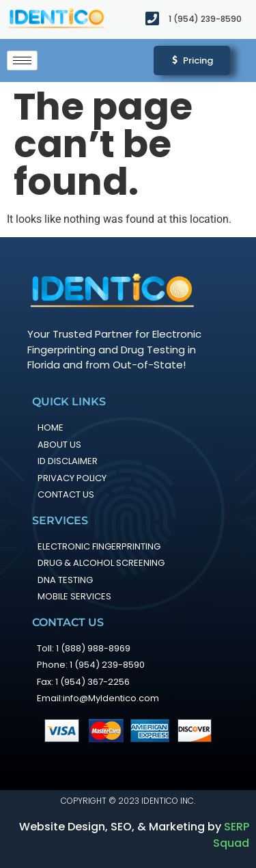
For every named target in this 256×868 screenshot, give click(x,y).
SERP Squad (231, 835)
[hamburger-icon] (22, 60)
